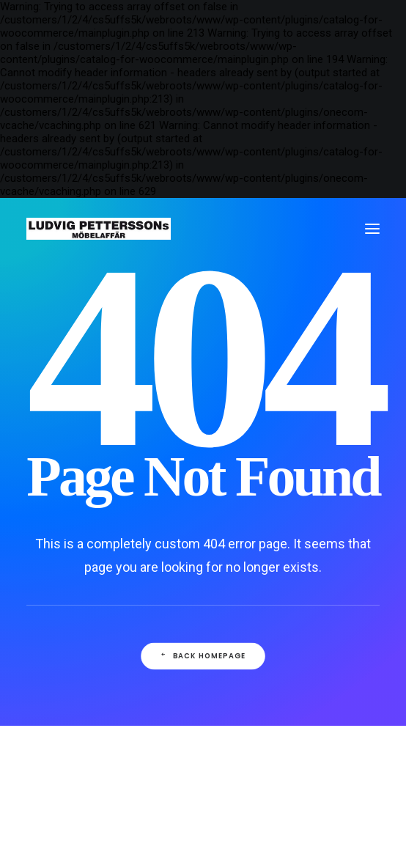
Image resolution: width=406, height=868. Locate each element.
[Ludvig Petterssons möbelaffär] (99, 229)
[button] (372, 229)
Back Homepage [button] (203, 656)
